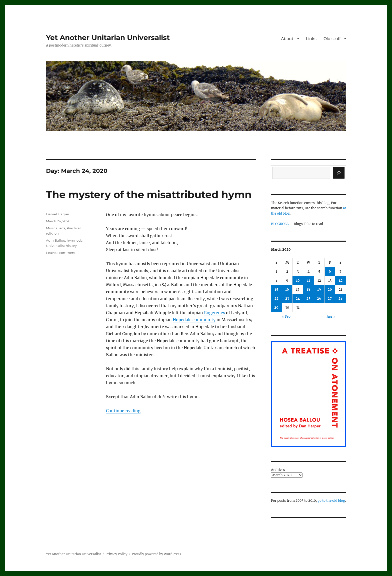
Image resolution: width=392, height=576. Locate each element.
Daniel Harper (58, 214)
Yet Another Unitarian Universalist (108, 38)
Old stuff (332, 39)
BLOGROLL (280, 224)
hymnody (75, 240)
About (287, 39)
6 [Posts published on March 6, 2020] (330, 271)
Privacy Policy (116, 554)
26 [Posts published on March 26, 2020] (319, 299)
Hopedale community (194, 320)
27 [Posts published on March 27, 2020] (330, 299)
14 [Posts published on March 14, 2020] (341, 280)
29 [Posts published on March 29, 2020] (276, 308)
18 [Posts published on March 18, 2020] (308, 290)
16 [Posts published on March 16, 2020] (287, 290)
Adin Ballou (56, 240)
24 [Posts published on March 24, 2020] (298, 299)
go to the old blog (331, 501)
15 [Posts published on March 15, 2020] (276, 290)
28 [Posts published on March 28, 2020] (340, 299)
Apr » (331, 317)
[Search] (339, 173)
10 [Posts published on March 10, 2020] (298, 280)
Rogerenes (214, 313)
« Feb (286, 317)
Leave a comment (61, 253)
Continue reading (123, 411)
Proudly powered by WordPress (156, 554)
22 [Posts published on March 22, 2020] (276, 299)
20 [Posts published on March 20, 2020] (330, 290)
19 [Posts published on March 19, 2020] (319, 290)
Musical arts (56, 228)
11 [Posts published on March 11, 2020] (308, 280)
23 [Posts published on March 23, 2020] (287, 299)
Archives (278, 470)
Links (311, 39)
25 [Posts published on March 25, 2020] (308, 299)
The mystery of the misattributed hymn (149, 194)
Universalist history (61, 246)
